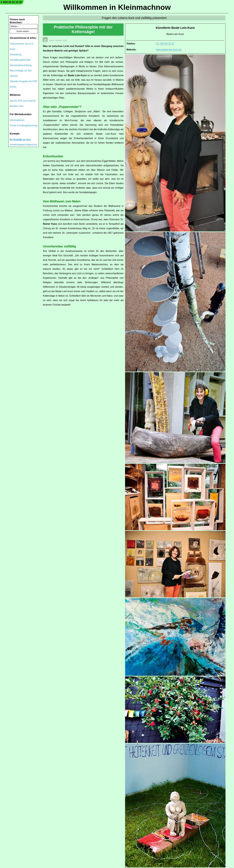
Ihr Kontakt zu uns (20, 139)
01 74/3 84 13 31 (165, 44)
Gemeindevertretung (21, 65)
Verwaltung (16, 55)
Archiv (13, 87)
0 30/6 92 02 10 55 (11, 2)
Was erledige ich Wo (21, 71)
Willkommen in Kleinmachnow (117, 7)
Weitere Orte (16, 106)
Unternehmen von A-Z (21, 44)
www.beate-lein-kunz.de (169, 50)
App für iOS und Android (23, 101)
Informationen (17, 120)
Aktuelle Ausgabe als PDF (24, 81)
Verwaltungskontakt (20, 60)
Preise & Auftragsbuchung (24, 125)
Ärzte (12, 49)
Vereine (14, 76)
